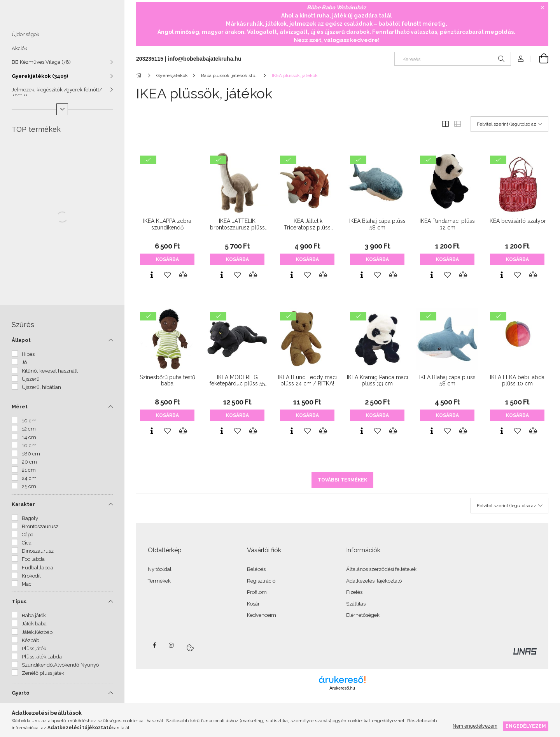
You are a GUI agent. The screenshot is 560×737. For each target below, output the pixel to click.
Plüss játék (34, 652)
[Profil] (521, 59)
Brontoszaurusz (40, 530)
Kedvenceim (262, 615)
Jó (24, 366)
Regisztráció (261, 581)
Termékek (159, 581)
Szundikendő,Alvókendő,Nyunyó (60, 668)
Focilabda (33, 563)
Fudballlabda (38, 571)
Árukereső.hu (342, 688)
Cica (27, 546)
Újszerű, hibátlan (41, 391)
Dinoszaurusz (38, 554)
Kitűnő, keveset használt (50, 374)
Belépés (256, 569)
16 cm (29, 449)
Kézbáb (31, 644)
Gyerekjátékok (40, 80)
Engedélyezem (526, 726)
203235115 (150, 59)
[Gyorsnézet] (152, 275)
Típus (19, 605)
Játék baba (34, 627)
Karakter (23, 508)
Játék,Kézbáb (37, 636)
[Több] (62, 113)
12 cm (29, 432)
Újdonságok (25, 38)
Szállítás (356, 604)
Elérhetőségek (363, 615)
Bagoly (30, 522)
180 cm (31, 457)
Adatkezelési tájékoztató (374, 581)
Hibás (28, 358)
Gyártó (21, 696)
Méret (20, 410)
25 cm (29, 490)
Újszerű (31, 383)
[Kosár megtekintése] (539, 59)
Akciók (19, 52)
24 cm (29, 482)
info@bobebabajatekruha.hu (205, 59)
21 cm (29, 474)
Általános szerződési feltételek (381, 569)
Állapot (21, 344)
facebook (154, 645)
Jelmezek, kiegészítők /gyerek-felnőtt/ (57, 96)
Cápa (28, 538)
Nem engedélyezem (475, 726)
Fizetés (354, 592)
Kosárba (167, 259)
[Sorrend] (509, 124)
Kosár (253, 604)
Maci (27, 587)
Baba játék (34, 619)
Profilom (257, 592)
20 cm (29, 465)
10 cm (29, 424)
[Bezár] (542, 8)
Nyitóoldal (160, 569)
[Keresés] (453, 59)
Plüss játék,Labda (42, 660)
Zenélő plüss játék (43, 677)
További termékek (342, 480)
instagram (171, 645)
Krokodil (31, 579)
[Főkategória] (140, 75)
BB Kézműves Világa (41, 66)
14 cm (29, 441)
